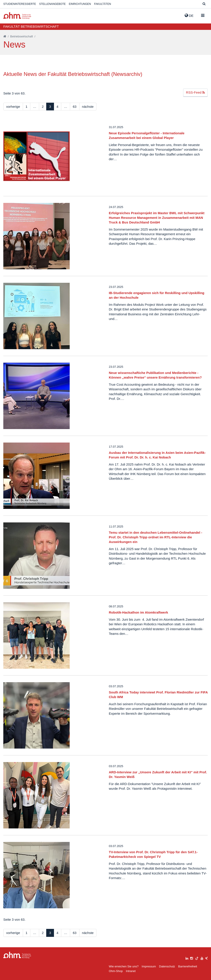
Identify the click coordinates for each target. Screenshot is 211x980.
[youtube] (202, 958)
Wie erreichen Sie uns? (124, 966)
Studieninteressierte (20, 4)
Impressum (149, 966)
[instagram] (192, 958)
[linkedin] (187, 958)
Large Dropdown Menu (17, 955)
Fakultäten (102, 4)
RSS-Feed (195, 92)
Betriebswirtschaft (22, 36)
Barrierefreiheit (187, 966)
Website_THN (17, 16)
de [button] (189, 15)
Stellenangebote (52, 4)
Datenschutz (167, 966)
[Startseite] (5, 36)
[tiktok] (197, 958)
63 (75, 107)
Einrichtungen (80, 4)
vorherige (13, 107)
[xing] (206, 958)
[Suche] (204, 4)
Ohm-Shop (116, 971)
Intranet (131, 971)
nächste (88, 107)
